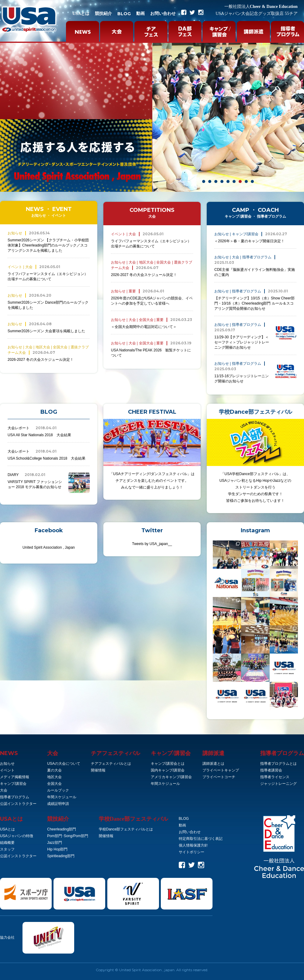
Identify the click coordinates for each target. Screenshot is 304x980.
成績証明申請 (58, 804)
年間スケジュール (62, 797)
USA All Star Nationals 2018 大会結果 (49, 431)
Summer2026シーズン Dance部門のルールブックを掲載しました (49, 301)
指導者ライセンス (275, 777)
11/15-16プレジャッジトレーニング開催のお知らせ (255, 372)
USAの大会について (64, 764)
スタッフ (7, 849)
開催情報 (98, 770)
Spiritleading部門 (61, 856)
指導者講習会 (271, 770)
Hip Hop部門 (57, 849)
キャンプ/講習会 (13, 784)
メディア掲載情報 (15, 777)
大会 (4, 790)
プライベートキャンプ (221, 770)
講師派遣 (213, 753)
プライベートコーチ (219, 777)
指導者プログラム (15, 797)
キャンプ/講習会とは (168, 764)
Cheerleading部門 (62, 829)
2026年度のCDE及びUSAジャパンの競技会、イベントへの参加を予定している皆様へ (152, 297)
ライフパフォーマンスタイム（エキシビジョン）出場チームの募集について (49, 273)
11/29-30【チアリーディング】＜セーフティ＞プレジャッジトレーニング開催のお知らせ (255, 336)
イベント (7, 770)
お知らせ (7, 764)
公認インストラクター (18, 804)
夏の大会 (54, 770)
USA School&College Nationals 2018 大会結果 (49, 455)
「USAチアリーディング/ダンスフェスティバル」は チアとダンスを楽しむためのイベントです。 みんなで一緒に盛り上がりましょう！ (152, 454)
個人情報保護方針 (193, 845)
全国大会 (54, 784)
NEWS (9, 753)
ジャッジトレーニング (278, 784)
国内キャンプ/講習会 (168, 770)
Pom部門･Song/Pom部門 (68, 836)
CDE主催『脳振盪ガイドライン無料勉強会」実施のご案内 (255, 266)
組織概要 (7, 843)
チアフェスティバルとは (111, 764)
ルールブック (58, 790)
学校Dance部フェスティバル (133, 819)
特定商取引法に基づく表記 (201, 839)
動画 (140, 14)
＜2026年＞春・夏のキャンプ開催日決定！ (251, 237)
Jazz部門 (55, 843)
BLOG (124, 14)
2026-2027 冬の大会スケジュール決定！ (49, 353)
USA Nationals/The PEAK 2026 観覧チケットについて (152, 349)
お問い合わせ (163, 14)
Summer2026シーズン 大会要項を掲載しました (46, 327)
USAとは (81, 14)
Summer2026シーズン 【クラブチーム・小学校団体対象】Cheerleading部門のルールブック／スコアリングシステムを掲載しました (49, 242)
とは (11, 819)
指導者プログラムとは (278, 764)
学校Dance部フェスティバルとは (126, 829)
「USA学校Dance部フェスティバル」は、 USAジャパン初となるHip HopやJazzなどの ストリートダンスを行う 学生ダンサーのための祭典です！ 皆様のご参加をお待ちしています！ (255, 461)
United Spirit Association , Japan (49, 547)
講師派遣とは (213, 764)
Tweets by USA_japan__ (152, 544)
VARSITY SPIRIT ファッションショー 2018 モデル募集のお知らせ (49, 483)
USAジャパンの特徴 (17, 836)
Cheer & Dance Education (261, 7)
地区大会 (54, 777)
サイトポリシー (192, 852)
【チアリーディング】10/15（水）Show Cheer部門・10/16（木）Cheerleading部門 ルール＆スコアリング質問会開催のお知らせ (255, 300)
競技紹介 (103, 14)
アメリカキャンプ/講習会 (171, 777)
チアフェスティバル (116, 753)
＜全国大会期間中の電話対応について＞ (152, 323)
